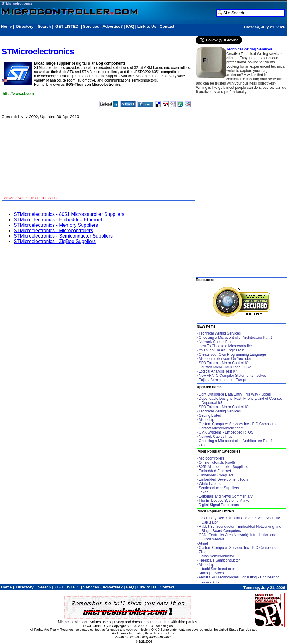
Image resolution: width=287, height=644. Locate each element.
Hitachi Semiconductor (217, 569)
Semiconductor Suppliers (219, 488)
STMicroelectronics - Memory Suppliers (56, 225)
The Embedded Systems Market (224, 501)
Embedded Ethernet (215, 471)
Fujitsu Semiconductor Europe (223, 380)
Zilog (203, 445)
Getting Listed (210, 415)
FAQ (130, 26)
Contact (167, 26)
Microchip (206, 420)
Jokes (203, 492)
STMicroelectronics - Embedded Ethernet (58, 220)
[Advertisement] (111, 32)
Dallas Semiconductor (216, 556)
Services (91, 26)
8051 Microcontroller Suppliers (223, 467)
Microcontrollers (212, 458)
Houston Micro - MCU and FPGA (225, 367)
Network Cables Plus (216, 342)
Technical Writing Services (249, 49)
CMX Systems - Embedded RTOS (226, 432)
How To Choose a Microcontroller (226, 346)
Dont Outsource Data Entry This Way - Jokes (235, 394)
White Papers (210, 484)
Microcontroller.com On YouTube (225, 359)
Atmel (203, 543)
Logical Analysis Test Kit (218, 371)
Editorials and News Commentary (226, 496)
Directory (25, 26)
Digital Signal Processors (219, 505)
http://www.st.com (18, 94)
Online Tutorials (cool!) (217, 463)
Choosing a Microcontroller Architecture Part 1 (236, 338)
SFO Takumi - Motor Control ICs (224, 363)
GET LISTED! (68, 26)
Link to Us (147, 26)
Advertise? (113, 26)
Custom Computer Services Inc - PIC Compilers (237, 424)
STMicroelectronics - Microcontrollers (53, 231)
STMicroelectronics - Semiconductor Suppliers (63, 236)
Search (44, 26)
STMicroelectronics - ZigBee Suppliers (55, 241)
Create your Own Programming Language (232, 354)
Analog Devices (211, 573)
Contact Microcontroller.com (221, 428)
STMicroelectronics (17, 3)
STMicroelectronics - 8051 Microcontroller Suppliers (69, 214)
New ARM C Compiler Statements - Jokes (232, 376)
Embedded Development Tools (223, 479)
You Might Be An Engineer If (221, 350)
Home (6, 26)
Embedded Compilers (216, 475)
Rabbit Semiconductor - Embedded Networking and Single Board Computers (240, 529)
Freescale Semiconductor (219, 560)
